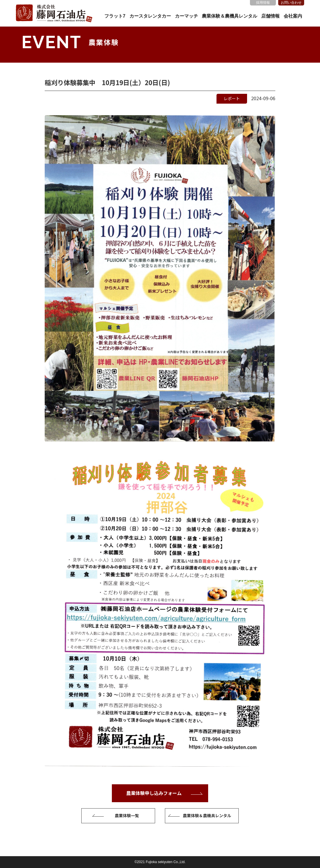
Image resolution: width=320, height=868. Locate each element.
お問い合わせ (291, 3)
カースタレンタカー (150, 16)
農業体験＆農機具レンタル (229, 16)
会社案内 (293, 16)
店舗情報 (270, 16)
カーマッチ (187, 16)
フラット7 (115, 16)
